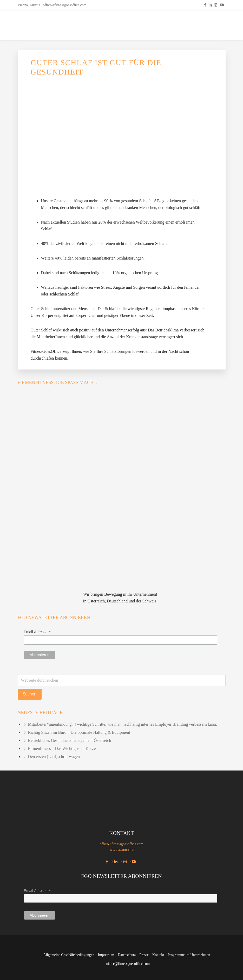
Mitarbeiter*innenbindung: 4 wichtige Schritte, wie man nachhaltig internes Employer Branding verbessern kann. (123, 724)
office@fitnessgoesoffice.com (65, 5)
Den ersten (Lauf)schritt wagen (54, 757)
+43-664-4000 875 (121, 850)
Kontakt (158, 955)
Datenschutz (127, 955)
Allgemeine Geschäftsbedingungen (69, 955)
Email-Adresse (37, 632)
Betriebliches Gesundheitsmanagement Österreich (70, 740)
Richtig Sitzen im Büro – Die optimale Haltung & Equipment (79, 732)
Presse (144, 955)
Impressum (106, 955)
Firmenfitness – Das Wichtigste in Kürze (62, 748)
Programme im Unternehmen (189, 955)
